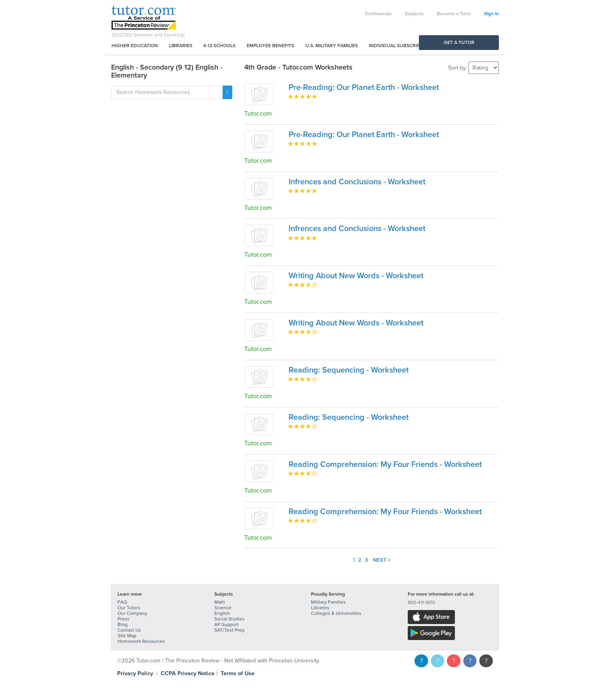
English (222, 613)
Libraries (181, 46)
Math (220, 602)
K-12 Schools (219, 46)
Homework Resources (141, 641)
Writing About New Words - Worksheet (356, 276)
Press (124, 619)
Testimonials (378, 14)
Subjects (414, 14)
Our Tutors (129, 608)
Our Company (132, 613)
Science (223, 608)
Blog (123, 624)
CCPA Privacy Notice (188, 673)
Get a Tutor (459, 42)
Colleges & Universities (336, 613)
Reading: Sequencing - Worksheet (349, 370)
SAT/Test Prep (229, 630)
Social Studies (229, 619)
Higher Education (135, 46)
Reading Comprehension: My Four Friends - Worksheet (385, 465)
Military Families (328, 602)
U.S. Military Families (332, 46)
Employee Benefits (270, 46)
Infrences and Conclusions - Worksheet (357, 182)
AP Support (226, 624)
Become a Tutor (454, 14)
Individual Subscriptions (401, 46)
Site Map (127, 636)
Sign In (491, 14)
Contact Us (129, 630)
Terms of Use (238, 673)
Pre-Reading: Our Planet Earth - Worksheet (364, 88)
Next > (382, 560)
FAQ (122, 602)
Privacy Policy (135, 673)
